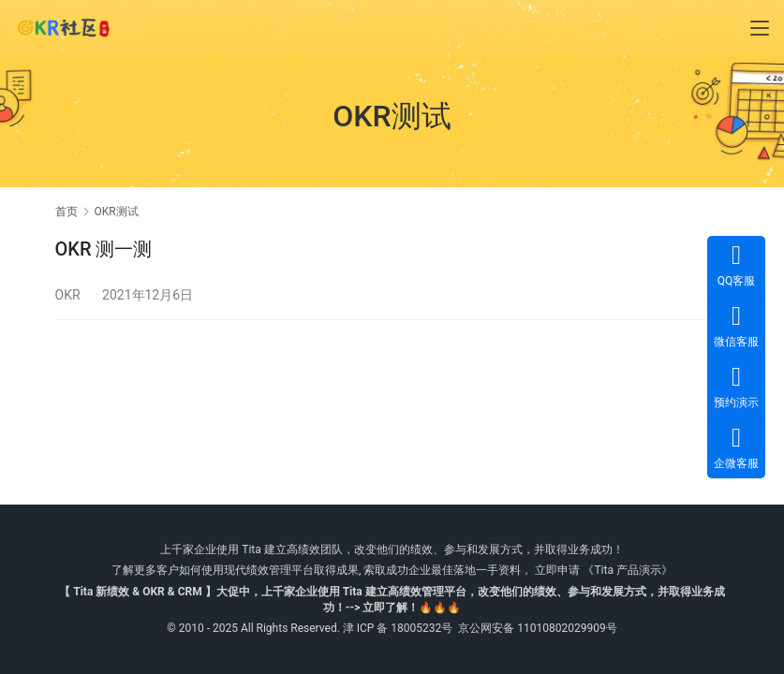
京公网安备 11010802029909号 (537, 628)
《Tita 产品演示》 (626, 570)
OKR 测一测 (104, 249)
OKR (68, 295)
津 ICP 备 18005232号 (398, 628)
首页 (67, 212)
